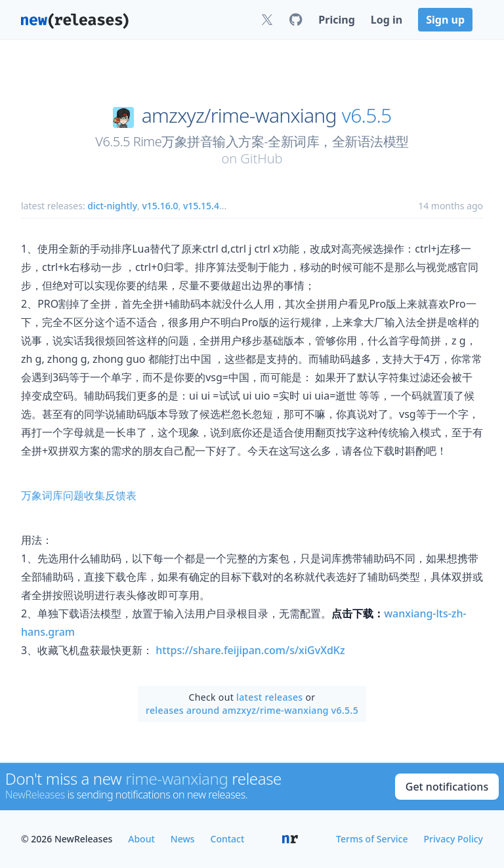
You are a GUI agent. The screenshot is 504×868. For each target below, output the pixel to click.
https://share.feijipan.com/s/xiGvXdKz (250, 650)
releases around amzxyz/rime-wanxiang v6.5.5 (252, 710)
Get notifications (447, 787)
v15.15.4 (201, 206)
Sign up (445, 20)
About (141, 839)
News (183, 839)
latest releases (269, 697)
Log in (387, 20)
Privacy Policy (453, 839)
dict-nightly (112, 206)
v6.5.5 (367, 115)
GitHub (261, 158)
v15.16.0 (160, 206)
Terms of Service (372, 839)
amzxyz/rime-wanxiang (239, 115)
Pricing (336, 20)
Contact (228, 839)
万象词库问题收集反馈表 (79, 495)
